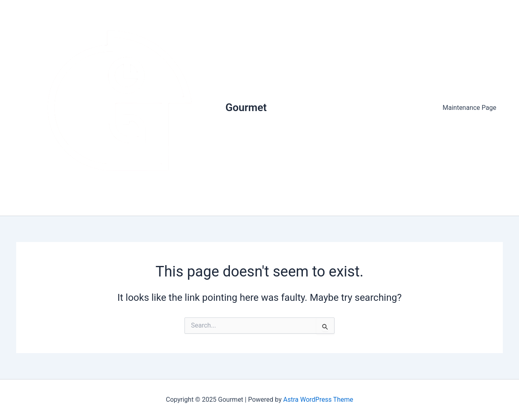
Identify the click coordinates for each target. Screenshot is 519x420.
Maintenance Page (470, 108)
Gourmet (246, 107)
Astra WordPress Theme (318, 400)
